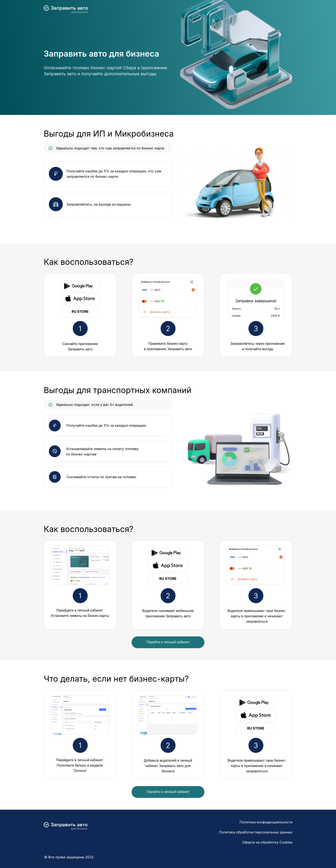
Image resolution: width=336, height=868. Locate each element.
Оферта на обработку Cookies (267, 842)
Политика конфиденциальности (266, 822)
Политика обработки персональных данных (256, 832)
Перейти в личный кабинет (168, 642)
